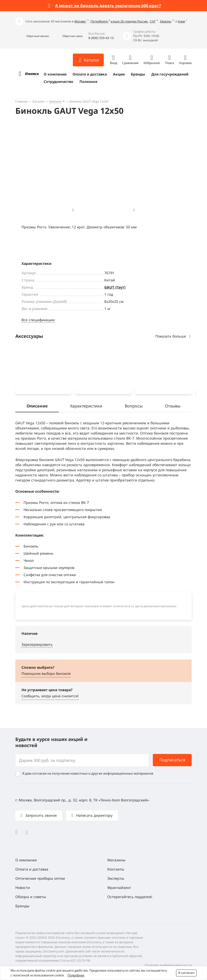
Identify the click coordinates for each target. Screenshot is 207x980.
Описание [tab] (37, 407)
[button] (32, 36)
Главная (21, 101)
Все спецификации (38, 320)
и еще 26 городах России (129, 21)
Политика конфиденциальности (168, 965)
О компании (55, 74)
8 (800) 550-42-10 (101, 38)
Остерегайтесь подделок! (130, 897)
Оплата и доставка (90, 74)
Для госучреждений (170, 74)
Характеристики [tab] (86, 407)
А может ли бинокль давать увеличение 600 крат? (108, 6)
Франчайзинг (119, 888)
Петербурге (100, 21)
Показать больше (174, 336)
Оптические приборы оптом (40, 878)
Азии (181, 21)
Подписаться (172, 760)
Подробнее (76, 975)
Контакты (116, 869)
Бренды (138, 74)
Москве (80, 21)
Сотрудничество (59, 82)
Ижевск (32, 74)
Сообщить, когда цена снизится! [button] (50, 697)
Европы (166, 21)
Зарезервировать (37, 645)
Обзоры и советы (31, 897)
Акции (119, 74)
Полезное (88, 82)
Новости (23, 888)
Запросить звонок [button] (41, 815)
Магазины (116, 860)
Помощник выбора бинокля (46, 674)
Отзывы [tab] (173, 407)
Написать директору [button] (94, 815)
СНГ (153, 21)
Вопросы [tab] (134, 407)
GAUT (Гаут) (115, 287)
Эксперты (116, 878)
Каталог (38, 101)
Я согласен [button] (186, 973)
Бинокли (55, 101)
